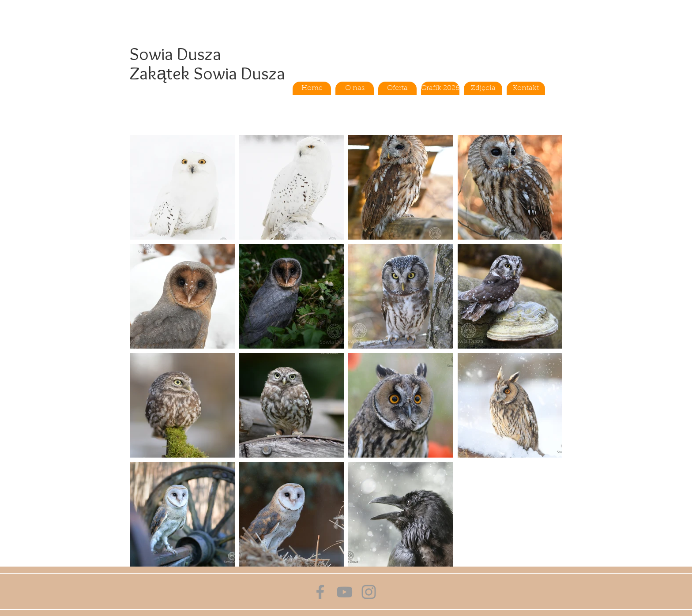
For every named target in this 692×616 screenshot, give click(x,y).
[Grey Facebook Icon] (320, 592)
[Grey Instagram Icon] (369, 592)
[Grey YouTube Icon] (344, 592)
